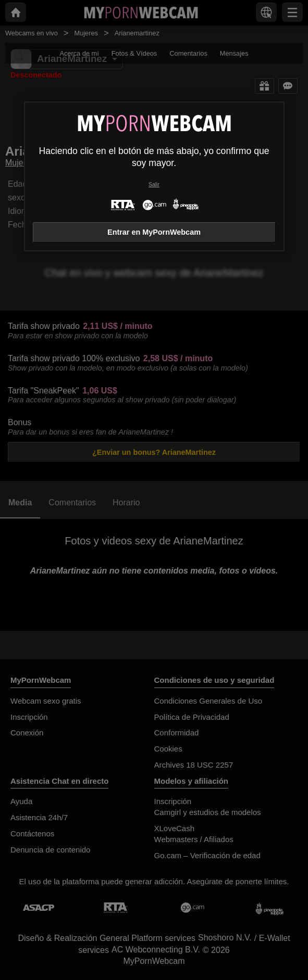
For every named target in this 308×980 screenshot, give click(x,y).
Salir (154, 184)
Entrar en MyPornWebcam (154, 232)
